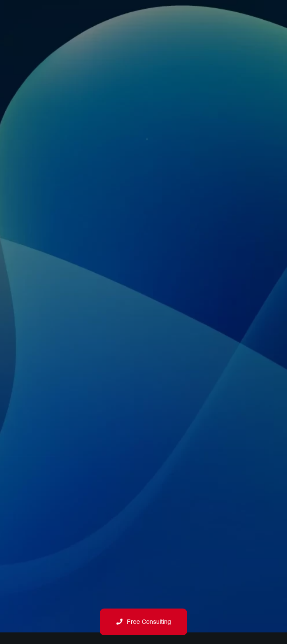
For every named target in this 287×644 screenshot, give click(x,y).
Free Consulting (144, 622)
